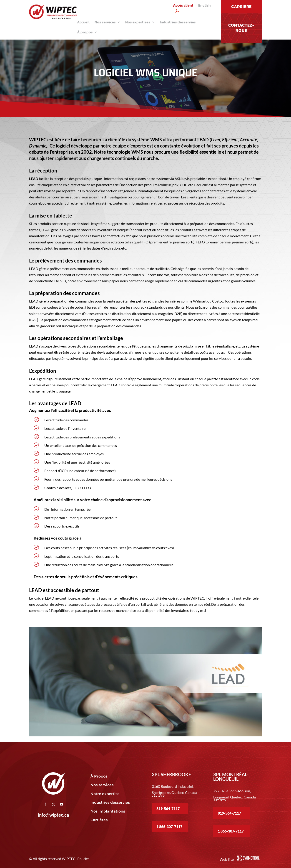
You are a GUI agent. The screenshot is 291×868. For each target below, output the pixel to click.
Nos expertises (138, 22)
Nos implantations (108, 811)
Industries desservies (178, 22)
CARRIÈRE (241, 6)
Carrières (99, 820)
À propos (85, 32)
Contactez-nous (241, 28)
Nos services (105, 22)
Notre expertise (105, 794)
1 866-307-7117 (169, 827)
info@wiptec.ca (53, 815)
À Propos (99, 776)
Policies (83, 859)
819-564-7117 (168, 809)
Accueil (83, 22)
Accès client (183, 6)
